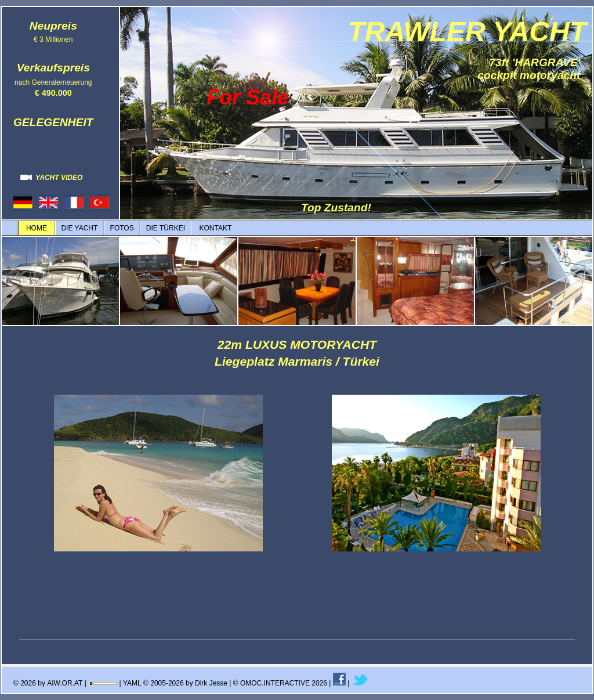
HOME (37, 228)
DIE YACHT (79, 228)
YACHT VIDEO (52, 178)
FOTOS (122, 228)
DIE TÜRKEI (166, 228)
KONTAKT (215, 228)
